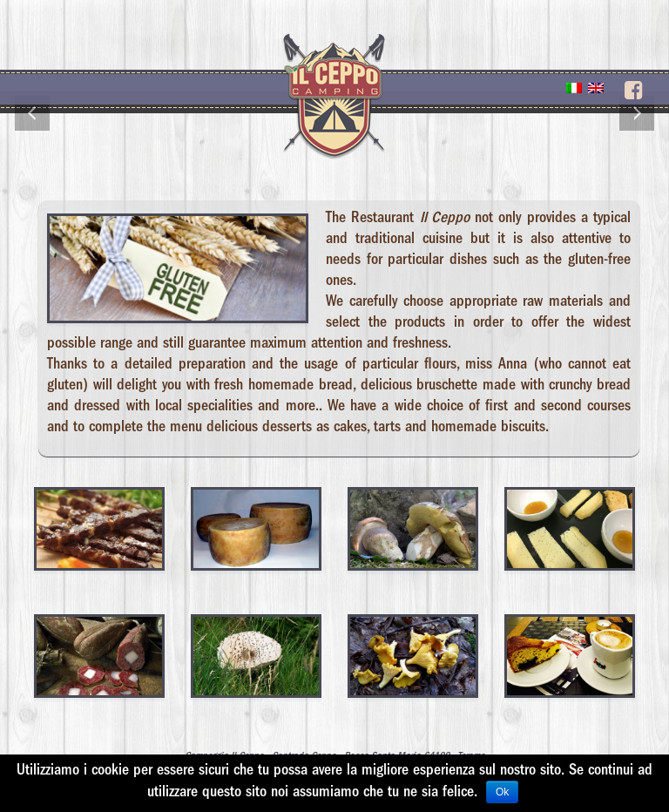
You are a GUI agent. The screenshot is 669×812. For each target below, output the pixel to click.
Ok (502, 792)
